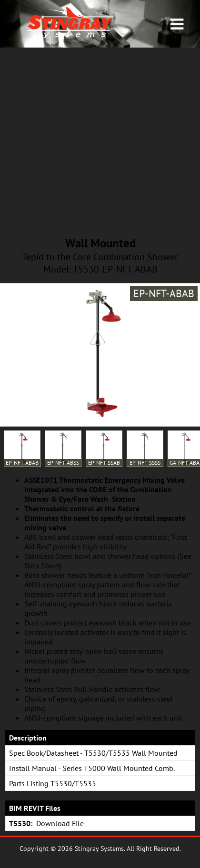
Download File (60, 823)
